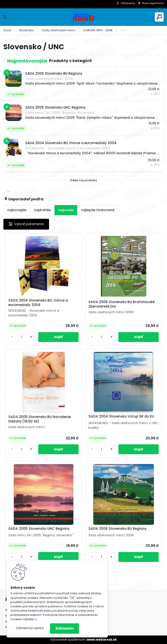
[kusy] (21, 337)
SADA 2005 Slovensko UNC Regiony (39, 529)
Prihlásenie (128, 3)
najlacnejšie (17, 210)
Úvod (7, 30)
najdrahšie (42, 210)
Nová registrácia (153, 3)
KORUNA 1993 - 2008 (98, 30)
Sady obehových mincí (59, 30)
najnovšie (66, 210)
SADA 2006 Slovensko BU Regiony (118, 529)
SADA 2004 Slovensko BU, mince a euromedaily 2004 (38, 303)
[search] (159, 17)
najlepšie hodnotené (98, 210)
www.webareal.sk (102, 640)
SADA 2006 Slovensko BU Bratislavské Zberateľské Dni (122, 304)
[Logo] (83, 17)
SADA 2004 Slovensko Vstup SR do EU (121, 416)
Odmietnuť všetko (30, 628)
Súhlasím (64, 628)
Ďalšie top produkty (83, 180)
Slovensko (26, 30)
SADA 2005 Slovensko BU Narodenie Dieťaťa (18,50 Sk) (40, 419)
